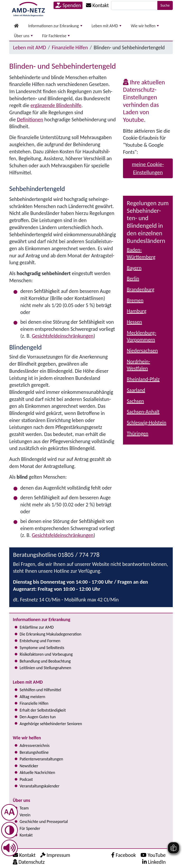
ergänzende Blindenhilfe (56, 105)
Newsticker (29, 766)
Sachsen (135, 401)
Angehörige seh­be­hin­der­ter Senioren (51, 724)
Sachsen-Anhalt (143, 412)
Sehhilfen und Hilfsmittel (40, 690)
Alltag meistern (32, 697)
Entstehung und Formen (40, 641)
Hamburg (137, 311)
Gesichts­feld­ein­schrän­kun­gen (63, 336)
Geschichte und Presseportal (44, 822)
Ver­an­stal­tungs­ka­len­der (40, 786)
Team (24, 808)
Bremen (135, 300)
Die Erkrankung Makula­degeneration (50, 634)
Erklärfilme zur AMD (37, 627)
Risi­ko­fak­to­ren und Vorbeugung (46, 654)
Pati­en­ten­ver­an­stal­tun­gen (41, 759)
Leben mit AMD (107, 26)
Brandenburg (141, 289)
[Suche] (134, 5)
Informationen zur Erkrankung (55, 26)
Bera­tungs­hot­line (34, 752)
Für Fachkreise (56, 36)
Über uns (23, 36)
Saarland (136, 390)
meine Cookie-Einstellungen (148, 168)
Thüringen (138, 434)
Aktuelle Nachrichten (37, 773)
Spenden (68, 5)
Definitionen (30, 120)
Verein (25, 815)
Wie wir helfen (145, 26)
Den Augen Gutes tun (38, 717)
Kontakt (26, 835)
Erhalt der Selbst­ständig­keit (43, 710)
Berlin (133, 279)
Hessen (134, 322)
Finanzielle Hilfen (70, 48)
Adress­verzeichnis (35, 745)
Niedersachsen (142, 351)
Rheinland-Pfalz (143, 379)
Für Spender (30, 828)
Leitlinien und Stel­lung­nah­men (45, 668)
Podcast (26, 779)
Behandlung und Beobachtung (45, 661)
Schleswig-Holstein (147, 423)
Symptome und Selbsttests (42, 648)
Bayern (134, 268)
